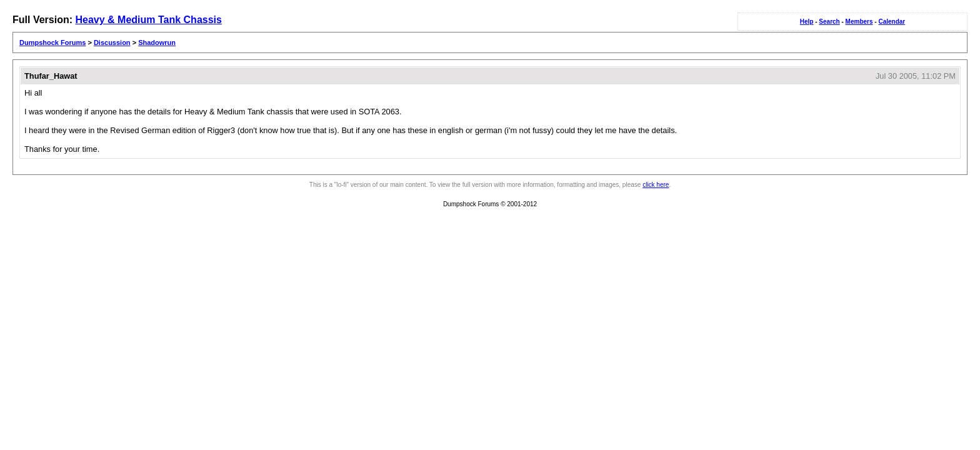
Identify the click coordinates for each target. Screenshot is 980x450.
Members (859, 22)
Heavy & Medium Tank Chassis (148, 20)
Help (807, 22)
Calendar (892, 22)
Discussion (112, 42)
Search (829, 22)
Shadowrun (157, 42)
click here (656, 185)
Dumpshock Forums (52, 42)
